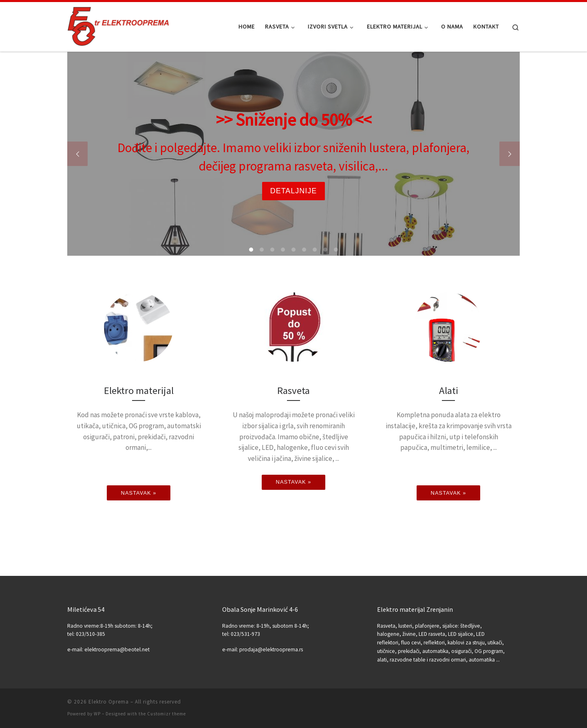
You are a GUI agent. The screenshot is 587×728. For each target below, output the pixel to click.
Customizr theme (167, 714)
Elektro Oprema (109, 702)
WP (97, 714)
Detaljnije (294, 191)
